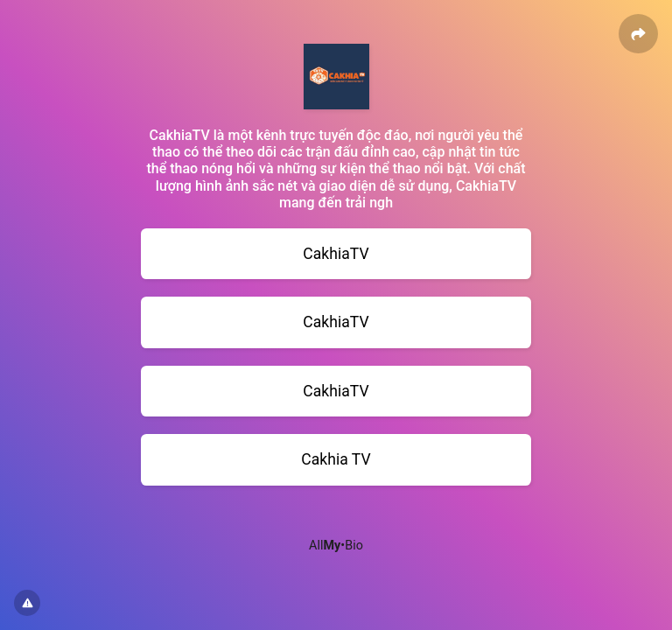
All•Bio (336, 546)
